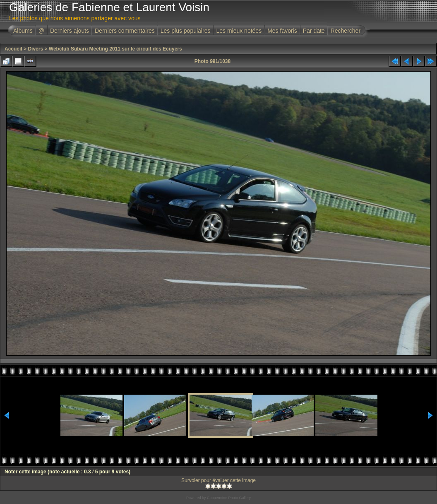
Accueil (13, 49)
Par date (314, 31)
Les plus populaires (186, 31)
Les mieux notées (239, 31)
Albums (23, 31)
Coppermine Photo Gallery (229, 498)
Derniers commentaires (125, 31)
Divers (35, 49)
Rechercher (346, 31)
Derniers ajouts (70, 31)
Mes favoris (282, 31)
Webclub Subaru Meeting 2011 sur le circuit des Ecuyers (115, 49)
